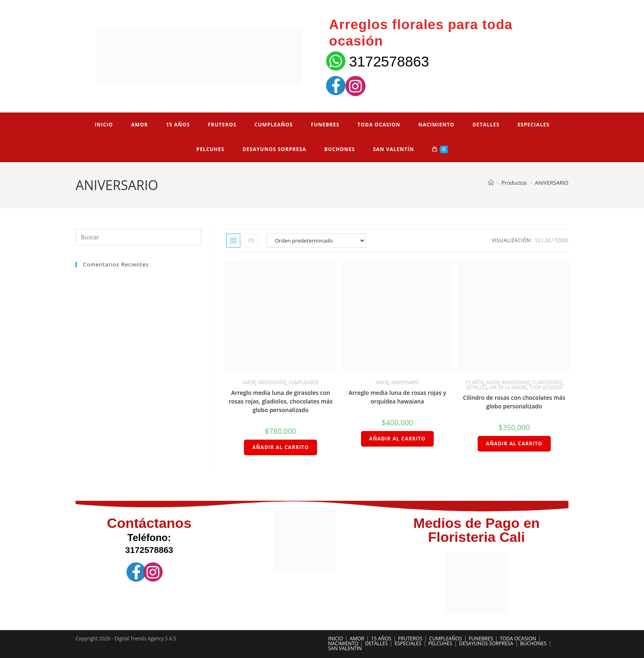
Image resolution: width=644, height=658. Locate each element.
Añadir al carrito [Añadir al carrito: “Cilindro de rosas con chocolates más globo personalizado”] (514, 444)
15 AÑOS (474, 382)
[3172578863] (336, 61)
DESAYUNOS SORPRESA (486, 643)
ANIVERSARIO (552, 183)
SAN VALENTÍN (345, 648)
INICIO (336, 639)
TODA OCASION (546, 387)
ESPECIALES (408, 643)
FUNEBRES (481, 639)
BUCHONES (533, 643)
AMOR (249, 382)
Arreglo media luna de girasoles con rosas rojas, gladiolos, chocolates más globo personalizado (281, 401)
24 (547, 240)
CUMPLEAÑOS (304, 382)
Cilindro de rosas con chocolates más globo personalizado (514, 402)
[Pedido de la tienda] (316, 241)
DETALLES (477, 387)
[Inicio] (491, 183)
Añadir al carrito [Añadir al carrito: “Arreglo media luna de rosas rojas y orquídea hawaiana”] (398, 439)
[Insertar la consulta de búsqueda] (138, 237)
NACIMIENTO (343, 643)
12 (538, 240)
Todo (561, 240)
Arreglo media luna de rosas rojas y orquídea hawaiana (397, 397)
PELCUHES (440, 643)
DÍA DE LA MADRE (508, 387)
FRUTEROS (410, 639)
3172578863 (389, 61)
